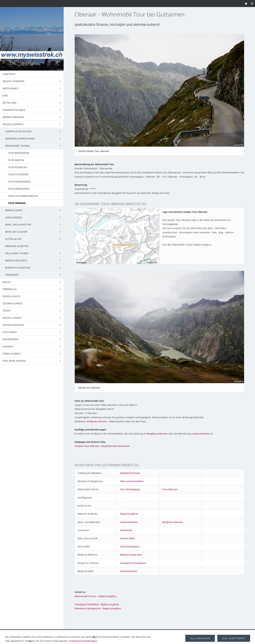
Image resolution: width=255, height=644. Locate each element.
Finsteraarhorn (129, 571)
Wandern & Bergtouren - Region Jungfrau (98, 608)
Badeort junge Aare (131, 555)
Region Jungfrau (129, 514)
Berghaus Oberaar (157, 434)
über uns (210, 633)
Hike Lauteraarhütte (132, 481)
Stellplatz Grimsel (97, 421)
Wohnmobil (110, 633)
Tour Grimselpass (130, 489)
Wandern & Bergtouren (84, 633)
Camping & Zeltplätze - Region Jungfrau (97, 604)
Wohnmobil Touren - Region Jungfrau (96, 596)
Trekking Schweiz (152, 633)
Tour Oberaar (170, 489)
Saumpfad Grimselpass (133, 563)
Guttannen (126, 530)
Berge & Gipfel (129, 633)
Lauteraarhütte (201, 434)
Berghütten (193, 633)
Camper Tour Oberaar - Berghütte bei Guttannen (102, 446)
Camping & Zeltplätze (53, 633)
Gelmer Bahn (127, 538)
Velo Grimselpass (130, 546)
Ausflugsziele (174, 633)
